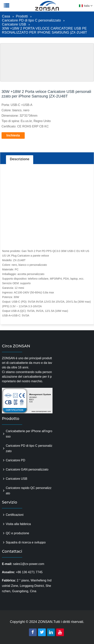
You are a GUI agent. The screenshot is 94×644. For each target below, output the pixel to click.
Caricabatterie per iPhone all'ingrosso (29, 434)
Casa (6, 16)
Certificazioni (15, 515)
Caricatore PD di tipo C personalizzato (31, 20)
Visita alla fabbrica (18, 524)
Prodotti (22, 16)
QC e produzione (17, 533)
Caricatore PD (15, 460)
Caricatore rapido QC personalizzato (29, 491)
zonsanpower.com (27, 8)
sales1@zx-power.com (29, 564)
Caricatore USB (14, 24)
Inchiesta (13, 135)
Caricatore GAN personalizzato (27, 469)
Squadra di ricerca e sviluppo (26, 542)
